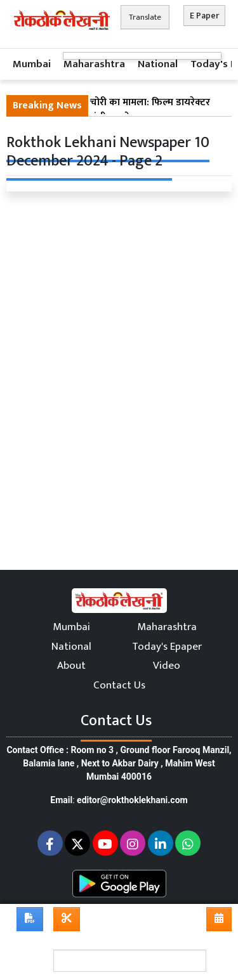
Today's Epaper (167, 647)
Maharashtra (94, 64)
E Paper (204, 16)
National (158, 64)
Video (167, 666)
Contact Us (119, 685)
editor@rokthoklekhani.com (132, 800)
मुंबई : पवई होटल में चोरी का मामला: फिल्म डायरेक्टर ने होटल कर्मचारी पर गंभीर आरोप (111, 110)
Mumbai (32, 64)
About (71, 666)
